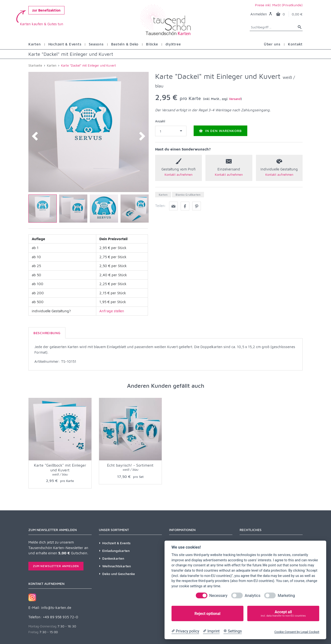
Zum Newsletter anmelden (56, 566)
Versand (235, 99)
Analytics (252, 596)
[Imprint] (211, 631)
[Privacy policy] (185, 631)
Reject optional (207, 614)
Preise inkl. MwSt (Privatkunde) (279, 5)
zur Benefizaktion (46, 10)
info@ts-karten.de (56, 608)
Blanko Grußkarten (188, 195)
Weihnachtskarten (117, 566)
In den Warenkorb (220, 131)
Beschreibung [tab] (47, 333)
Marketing (286, 596)
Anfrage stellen (112, 311)
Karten (163, 195)
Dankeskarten (113, 558)
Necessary (218, 596)
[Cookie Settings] (233, 631)
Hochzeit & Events (116, 543)
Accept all (283, 614)
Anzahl (160, 121)
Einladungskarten (116, 551)
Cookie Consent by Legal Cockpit (297, 632)
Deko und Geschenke (119, 574)
